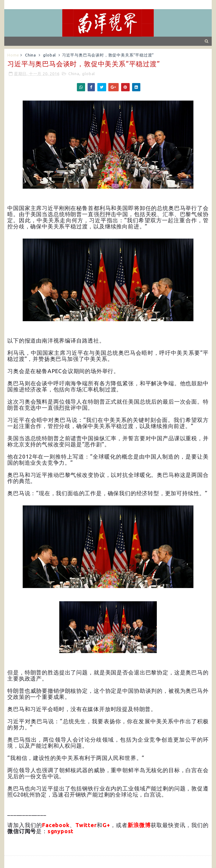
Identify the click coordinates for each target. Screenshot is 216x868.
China (31, 55)
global (49, 55)
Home (13, 55)
